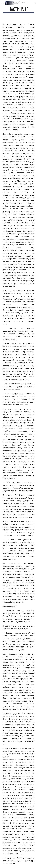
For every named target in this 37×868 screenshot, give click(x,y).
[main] (19, 10)
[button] (2, 3)
